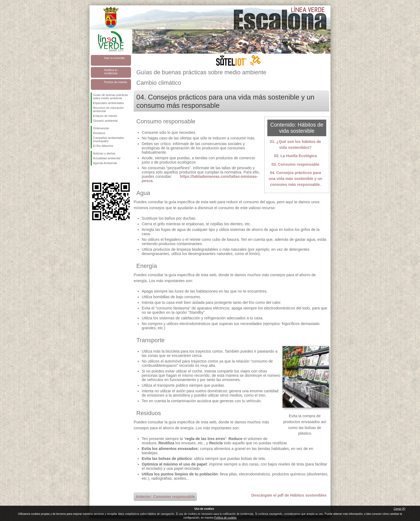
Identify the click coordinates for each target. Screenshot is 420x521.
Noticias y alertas (104, 153)
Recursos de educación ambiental (108, 109)
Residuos (99, 133)
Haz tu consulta (114, 58)
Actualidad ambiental (107, 158)
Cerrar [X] (400, 509)
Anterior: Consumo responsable (165, 497)
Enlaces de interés (105, 116)
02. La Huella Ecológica (295, 156)
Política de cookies (225, 518)
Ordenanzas (101, 128)
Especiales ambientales (108, 103)
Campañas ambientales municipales (108, 139)
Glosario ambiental (105, 121)
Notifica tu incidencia (111, 72)
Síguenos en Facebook (94, 174)
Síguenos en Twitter (103, 174)
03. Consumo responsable (295, 164)
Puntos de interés (116, 82)
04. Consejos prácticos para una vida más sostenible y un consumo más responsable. (295, 178)
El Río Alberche (103, 146)
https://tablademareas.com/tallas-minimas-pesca (200, 179)
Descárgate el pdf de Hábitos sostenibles (289, 495)
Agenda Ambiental (105, 163)
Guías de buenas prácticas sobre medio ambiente (110, 97)
